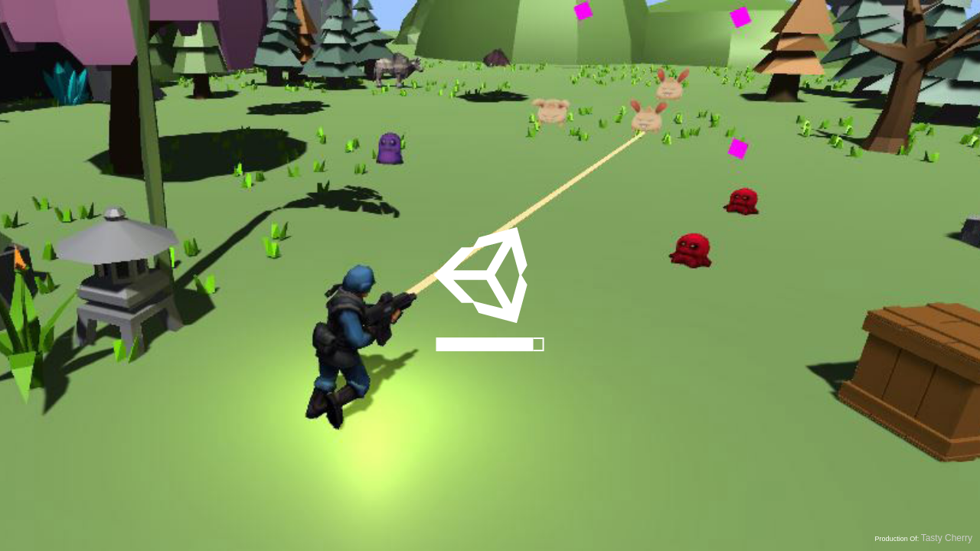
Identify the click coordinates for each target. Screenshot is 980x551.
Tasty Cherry (947, 538)
